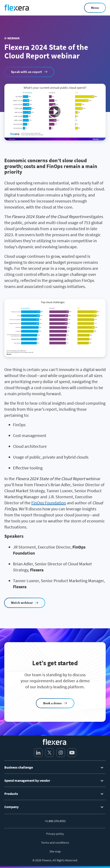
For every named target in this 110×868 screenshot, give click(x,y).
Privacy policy (55, 834)
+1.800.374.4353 (55, 821)
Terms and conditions (55, 843)
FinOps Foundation (49, 503)
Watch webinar (22, 603)
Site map (55, 851)
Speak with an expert (26, 72)
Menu (95, 8)
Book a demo (52, 703)
